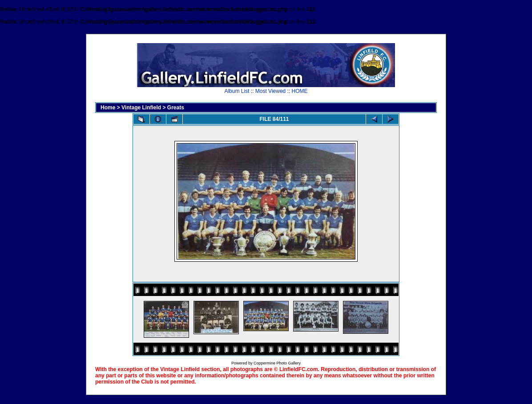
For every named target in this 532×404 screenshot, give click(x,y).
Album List (237, 91)
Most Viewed (270, 91)
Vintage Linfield (141, 108)
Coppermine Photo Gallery (277, 363)
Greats (176, 108)
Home (108, 108)
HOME (300, 91)
